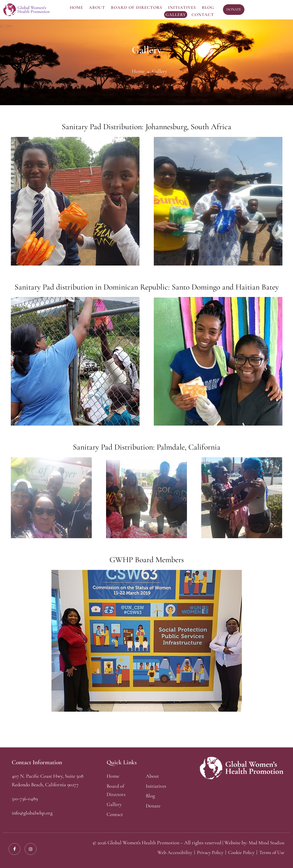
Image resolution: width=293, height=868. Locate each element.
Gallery (176, 15)
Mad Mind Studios (266, 842)
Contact (203, 15)
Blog (208, 7)
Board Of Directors (137, 7)
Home (76, 7)
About (97, 7)
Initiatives (182, 7)
